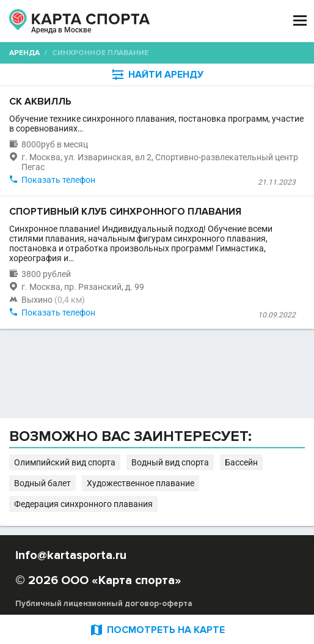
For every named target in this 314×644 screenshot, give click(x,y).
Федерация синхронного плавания (83, 504)
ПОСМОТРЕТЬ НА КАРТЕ (157, 630)
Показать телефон (58, 180)
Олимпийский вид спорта (65, 462)
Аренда (24, 53)
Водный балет (42, 483)
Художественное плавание (141, 483)
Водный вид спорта (170, 462)
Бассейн (241, 462)
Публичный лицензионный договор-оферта (104, 604)
